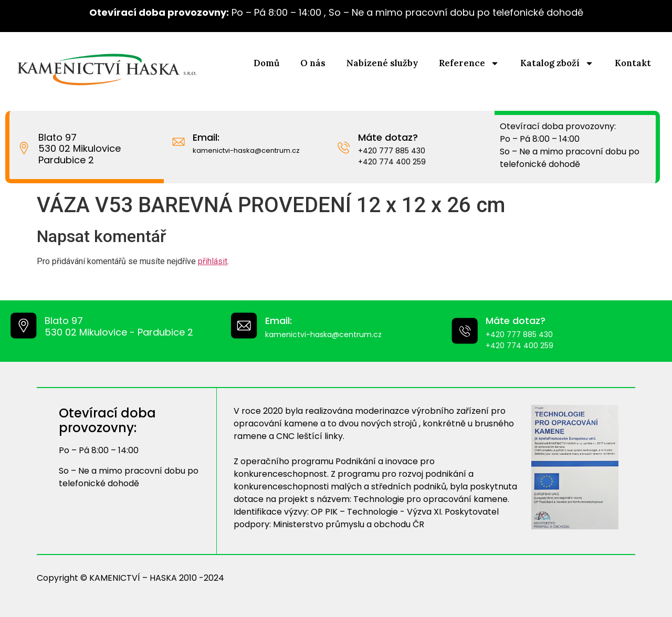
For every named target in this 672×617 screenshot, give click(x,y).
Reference (469, 63)
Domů (266, 63)
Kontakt (633, 63)
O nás (313, 63)
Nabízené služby (382, 63)
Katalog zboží (557, 63)
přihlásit (213, 261)
